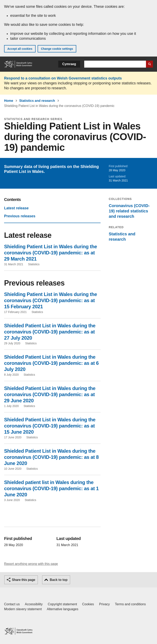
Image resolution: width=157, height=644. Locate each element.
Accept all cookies (20, 49)
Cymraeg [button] (69, 64)
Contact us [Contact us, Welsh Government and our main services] (12, 604)
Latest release (16, 208)
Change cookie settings (57, 49)
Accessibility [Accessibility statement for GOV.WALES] (34, 604)
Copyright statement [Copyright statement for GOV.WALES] (62, 604)
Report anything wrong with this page (31, 564)
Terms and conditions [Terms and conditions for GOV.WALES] (130, 604)
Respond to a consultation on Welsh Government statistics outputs (63, 78)
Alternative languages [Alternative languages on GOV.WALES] (63, 609)
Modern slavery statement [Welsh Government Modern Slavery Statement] (23, 609)
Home (9, 101)
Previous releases (20, 216)
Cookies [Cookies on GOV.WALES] (88, 604)
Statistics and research (37, 101)
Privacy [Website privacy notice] (104, 604)
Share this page (24, 580)
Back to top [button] (59, 580)
